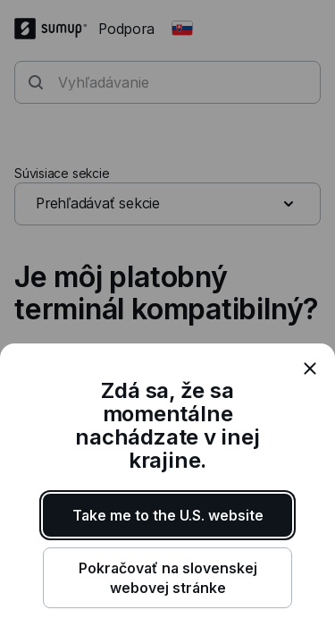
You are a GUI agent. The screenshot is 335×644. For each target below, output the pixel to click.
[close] (310, 369)
